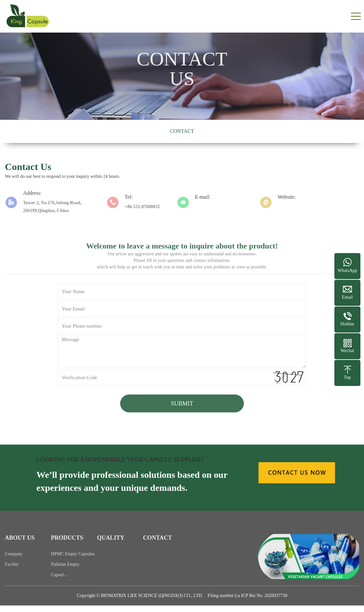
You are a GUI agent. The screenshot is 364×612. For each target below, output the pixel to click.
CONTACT (182, 131)
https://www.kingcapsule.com (306, 207)
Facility (12, 572)
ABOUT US (20, 546)
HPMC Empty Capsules (73, 562)
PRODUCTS (67, 546)
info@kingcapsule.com (217, 207)
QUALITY (111, 546)
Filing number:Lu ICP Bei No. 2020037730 (247, 596)
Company (14, 562)
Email (347, 297)
